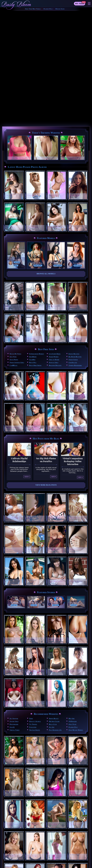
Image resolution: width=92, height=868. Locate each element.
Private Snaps (60, 9)
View (26, 477)
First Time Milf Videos (33, 9)
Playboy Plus (48, 9)
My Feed (80, 4)
